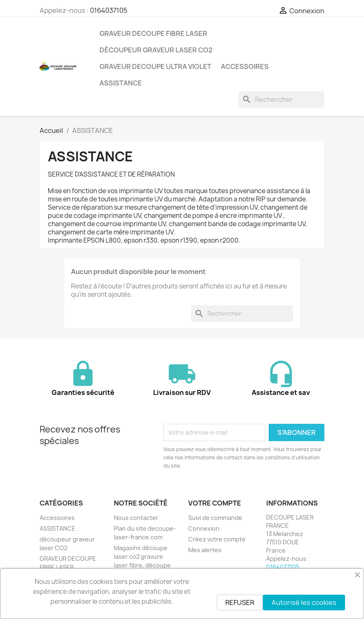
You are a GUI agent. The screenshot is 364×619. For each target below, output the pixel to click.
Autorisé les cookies (304, 602)
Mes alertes (205, 550)
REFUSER (240, 602)
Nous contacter (136, 518)
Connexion (204, 528)
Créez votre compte (217, 539)
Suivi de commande (215, 518)
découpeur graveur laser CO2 (156, 50)
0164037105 (109, 10)
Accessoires (245, 66)
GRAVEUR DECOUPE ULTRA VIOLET (155, 66)
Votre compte (215, 503)
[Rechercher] (281, 99)
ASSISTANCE (121, 83)
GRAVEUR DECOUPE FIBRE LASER (153, 33)
